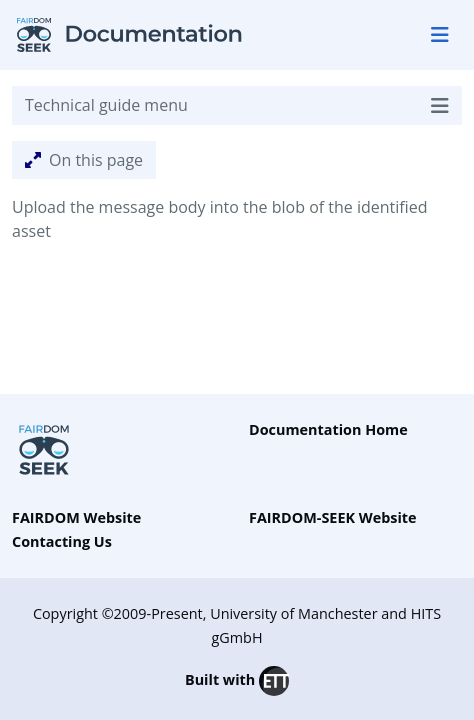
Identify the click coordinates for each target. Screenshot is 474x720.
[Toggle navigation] (440, 35)
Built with (237, 681)
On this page (84, 160)
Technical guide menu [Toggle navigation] (237, 105)
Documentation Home (328, 429)
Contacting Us (62, 541)
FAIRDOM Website (76, 517)
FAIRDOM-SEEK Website (333, 517)
